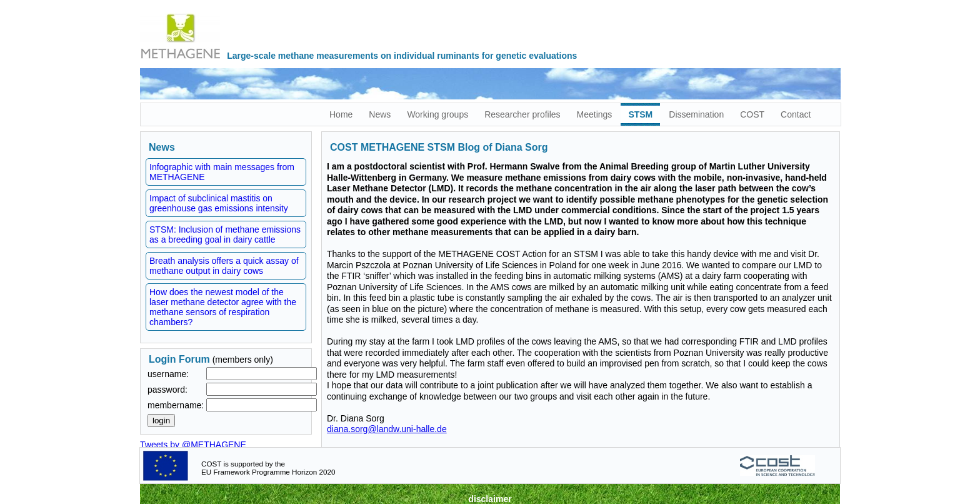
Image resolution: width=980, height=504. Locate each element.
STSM (640, 114)
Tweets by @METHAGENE (193, 445)
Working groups (437, 114)
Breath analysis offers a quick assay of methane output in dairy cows (224, 266)
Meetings (595, 114)
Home (341, 114)
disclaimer (490, 499)
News (380, 114)
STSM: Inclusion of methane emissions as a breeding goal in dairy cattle (225, 234)
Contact (796, 114)
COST (752, 114)
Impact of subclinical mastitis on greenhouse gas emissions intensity (219, 203)
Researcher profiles (522, 114)
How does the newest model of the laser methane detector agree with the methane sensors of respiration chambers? (223, 307)
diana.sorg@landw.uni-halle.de (387, 429)
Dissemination (696, 114)
